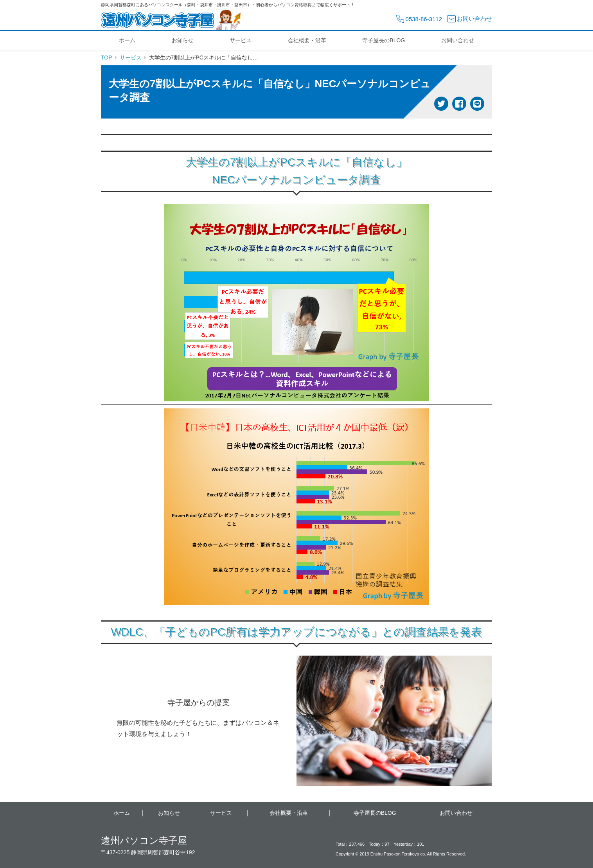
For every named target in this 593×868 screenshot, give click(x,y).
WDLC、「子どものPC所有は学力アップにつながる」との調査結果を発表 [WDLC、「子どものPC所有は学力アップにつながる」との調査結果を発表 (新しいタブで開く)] (296, 632)
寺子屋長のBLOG (384, 40)
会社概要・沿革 (307, 40)
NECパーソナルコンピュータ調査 (296, 180)
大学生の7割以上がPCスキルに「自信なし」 (296, 162)
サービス (241, 40)
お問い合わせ (458, 40)
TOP (107, 58)
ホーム (127, 40)
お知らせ (183, 40)
